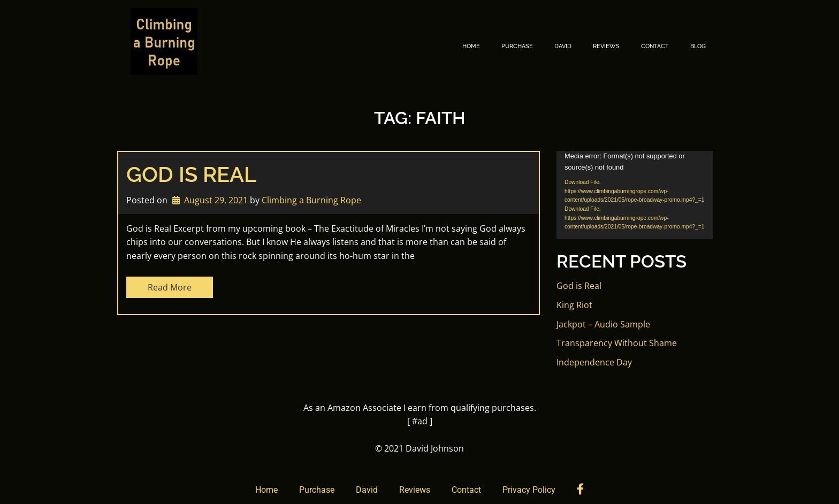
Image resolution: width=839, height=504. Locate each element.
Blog (698, 46)
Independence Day (594, 362)
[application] (635, 195)
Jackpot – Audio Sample (603, 324)
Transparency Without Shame (617, 343)
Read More (170, 287)
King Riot (574, 305)
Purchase (517, 46)
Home (471, 46)
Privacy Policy (529, 490)
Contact (655, 46)
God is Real (191, 174)
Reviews (606, 46)
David (563, 46)
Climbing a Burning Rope (311, 200)
